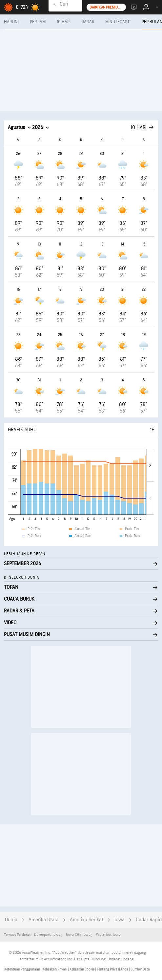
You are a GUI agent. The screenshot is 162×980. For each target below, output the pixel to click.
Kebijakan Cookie (82, 969)
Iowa (120, 920)
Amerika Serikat (87, 920)
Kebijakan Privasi (55, 969)
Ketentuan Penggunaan (22, 969)
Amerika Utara (44, 920)
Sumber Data (140, 969)
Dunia (11, 920)
